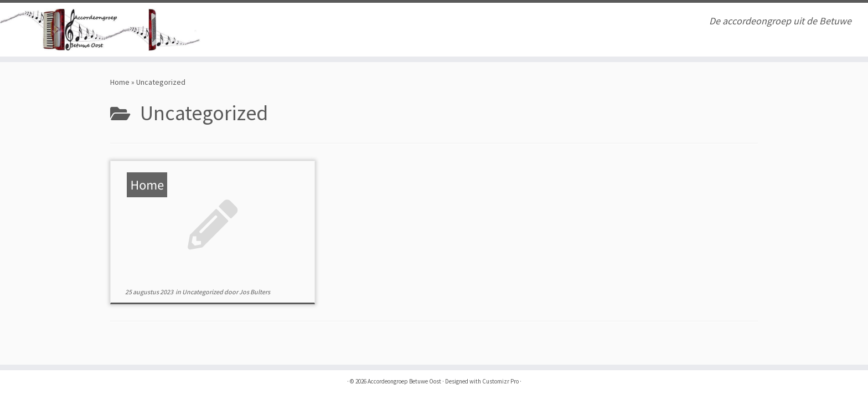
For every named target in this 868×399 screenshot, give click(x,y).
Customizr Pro (500, 381)
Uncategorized (203, 292)
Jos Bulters (255, 292)
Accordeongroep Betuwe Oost (404, 381)
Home (120, 82)
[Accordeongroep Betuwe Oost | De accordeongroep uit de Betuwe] (100, 30)
